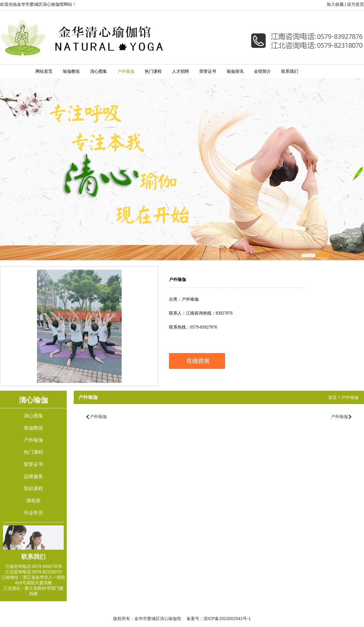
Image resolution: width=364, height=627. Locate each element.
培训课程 (33, 489)
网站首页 (44, 71)
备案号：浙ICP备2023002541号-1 (219, 619)
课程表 (33, 501)
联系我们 (290, 71)
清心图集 (99, 71)
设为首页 (356, 4)
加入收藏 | (336, 4)
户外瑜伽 (126, 71)
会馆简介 (262, 71)
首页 (332, 397)
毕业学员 (33, 513)
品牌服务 (33, 476)
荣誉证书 (208, 71)
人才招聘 (180, 71)
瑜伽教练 (71, 71)
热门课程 (153, 71)
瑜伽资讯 (235, 71)
